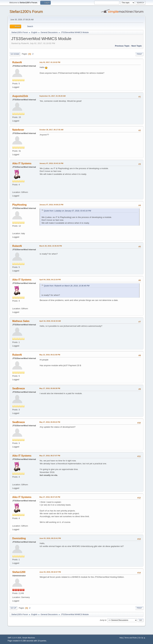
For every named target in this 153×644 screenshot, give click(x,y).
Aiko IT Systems (22, 163)
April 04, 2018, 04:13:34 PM (50, 280)
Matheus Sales (21, 321)
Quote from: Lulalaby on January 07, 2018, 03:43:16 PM (67, 211)
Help (121, 638)
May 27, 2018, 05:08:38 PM (50, 388)
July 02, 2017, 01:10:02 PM (50, 62)
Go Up (13, 608)
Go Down (15, 54)
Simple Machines (29, 638)
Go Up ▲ (142, 638)
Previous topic (122, 46)
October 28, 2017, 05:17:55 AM (51, 130)
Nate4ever (18, 130)
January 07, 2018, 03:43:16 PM (51, 163)
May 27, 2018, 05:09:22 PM (50, 422)
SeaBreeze (18, 388)
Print (139, 54)
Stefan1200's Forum (26, 12)
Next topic (137, 46)
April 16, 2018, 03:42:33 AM (50, 321)
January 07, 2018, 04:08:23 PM (51, 205)
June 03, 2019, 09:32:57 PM (50, 572)
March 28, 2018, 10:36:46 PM (51, 246)
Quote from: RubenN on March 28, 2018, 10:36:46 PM (67, 286)
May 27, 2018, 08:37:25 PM (50, 497)
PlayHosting (19, 205)
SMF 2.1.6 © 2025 (14, 638)
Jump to (103, 620)
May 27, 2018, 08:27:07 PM (50, 456)
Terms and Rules (131, 638)
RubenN (17, 62)
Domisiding (19, 538)
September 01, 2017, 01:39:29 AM (52, 96)
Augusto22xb (20, 96)
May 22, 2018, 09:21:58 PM (50, 355)
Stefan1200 (19, 572)
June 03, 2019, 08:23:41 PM (50, 538)
